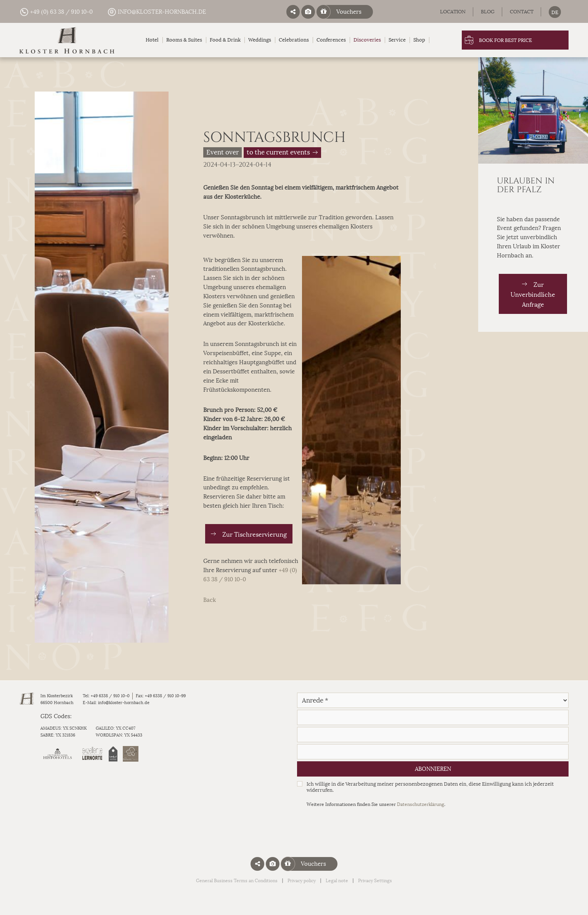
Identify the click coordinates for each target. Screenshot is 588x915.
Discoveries (367, 40)
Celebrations (294, 40)
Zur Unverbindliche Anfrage (533, 295)
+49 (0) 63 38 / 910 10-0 (56, 12)
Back (210, 600)
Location (453, 12)
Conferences (331, 40)
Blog (488, 12)
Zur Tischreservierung (255, 535)
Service (397, 40)
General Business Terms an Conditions (237, 880)
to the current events (278, 153)
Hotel (152, 40)
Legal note (337, 880)
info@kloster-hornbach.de (157, 12)
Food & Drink (225, 40)
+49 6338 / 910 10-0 (110, 696)
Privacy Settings (375, 880)
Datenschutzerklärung (421, 804)
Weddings (260, 40)
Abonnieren (433, 769)
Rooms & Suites (184, 40)
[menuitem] (555, 12)
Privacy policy (302, 880)
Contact (522, 12)
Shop (419, 40)
